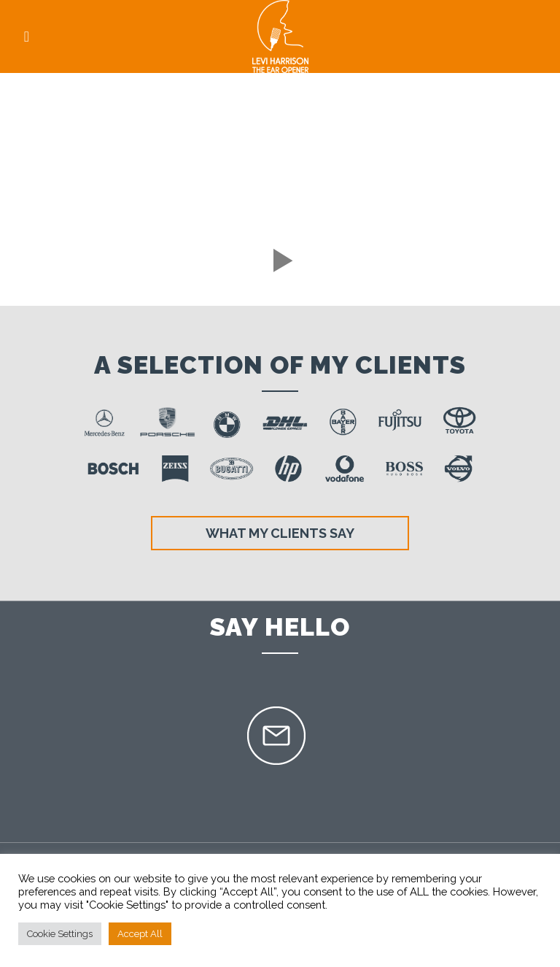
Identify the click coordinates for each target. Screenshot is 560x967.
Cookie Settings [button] (60, 934)
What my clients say (280, 533)
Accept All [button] (140, 934)
